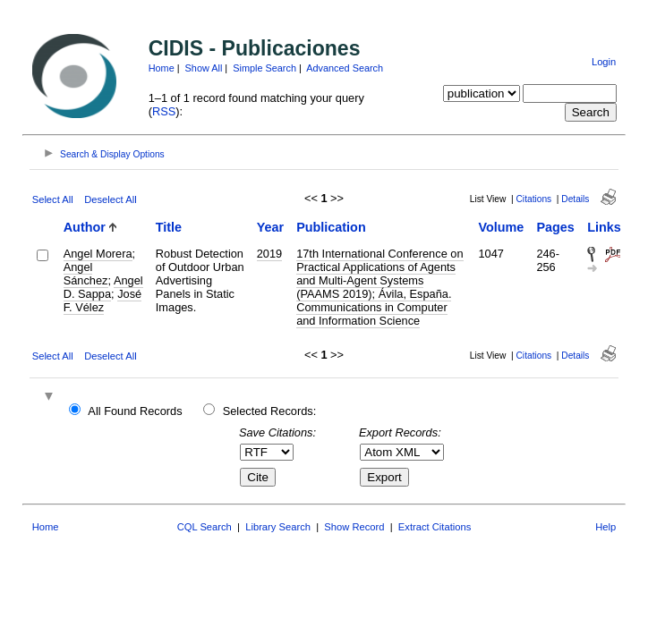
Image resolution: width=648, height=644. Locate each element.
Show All (204, 68)
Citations (534, 199)
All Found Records (135, 411)
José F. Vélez (103, 301)
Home (162, 68)
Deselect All (110, 199)
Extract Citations (435, 527)
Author (85, 227)
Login (604, 62)
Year (270, 227)
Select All (53, 199)
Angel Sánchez (86, 274)
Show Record (354, 527)
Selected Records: (270, 411)
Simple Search (264, 68)
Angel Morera (98, 254)
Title (169, 227)
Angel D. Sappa (103, 287)
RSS (164, 111)
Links (604, 227)
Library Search (278, 527)
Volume (501, 227)
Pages (555, 227)
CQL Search (205, 527)
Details (575, 199)
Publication (331, 227)
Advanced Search (345, 68)
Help (605, 527)
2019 (269, 254)
